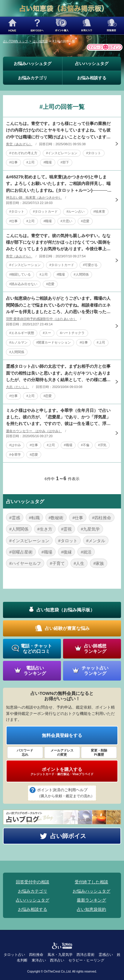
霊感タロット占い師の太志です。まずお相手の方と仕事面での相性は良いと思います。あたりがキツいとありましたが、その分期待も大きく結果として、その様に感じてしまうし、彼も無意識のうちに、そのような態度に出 (58, 373)
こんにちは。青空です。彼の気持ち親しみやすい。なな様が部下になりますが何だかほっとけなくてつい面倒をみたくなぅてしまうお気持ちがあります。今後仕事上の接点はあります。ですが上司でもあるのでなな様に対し (58, 243)
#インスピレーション (62, 153)
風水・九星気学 (60, 955)
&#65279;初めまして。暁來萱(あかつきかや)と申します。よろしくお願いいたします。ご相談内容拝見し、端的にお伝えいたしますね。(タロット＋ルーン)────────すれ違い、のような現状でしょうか (58, 184)
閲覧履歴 (112, 25)
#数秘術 (56, 518)
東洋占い (39, 960)
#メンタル (96, 541)
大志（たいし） (17, 387)
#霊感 (15, 518)
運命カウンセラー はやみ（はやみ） (34, 431)
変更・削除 (99, 753)
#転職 (34, 518)
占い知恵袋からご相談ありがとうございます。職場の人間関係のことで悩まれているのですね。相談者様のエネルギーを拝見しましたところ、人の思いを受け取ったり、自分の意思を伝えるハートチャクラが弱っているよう (58, 305)
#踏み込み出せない (23, 284)
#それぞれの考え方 (23, 153)
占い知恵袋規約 (91, 909)
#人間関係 (81, 274)
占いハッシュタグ (92, 64)
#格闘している (20, 274)
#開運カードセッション (53, 342)
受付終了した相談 (91, 882)
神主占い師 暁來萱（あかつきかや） (34, 197)
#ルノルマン (18, 342)
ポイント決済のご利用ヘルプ (66, 793)
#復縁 (67, 552)
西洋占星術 (85, 955)
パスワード (25, 753)
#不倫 (85, 445)
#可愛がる (90, 265)
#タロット (94, 153)
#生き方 (45, 529)
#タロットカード (45, 211)
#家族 (99, 563)
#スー (47, 333)
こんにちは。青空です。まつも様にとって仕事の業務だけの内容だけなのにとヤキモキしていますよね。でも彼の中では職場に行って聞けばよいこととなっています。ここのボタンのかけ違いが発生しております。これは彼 (58, 131)
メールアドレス (62, 753)
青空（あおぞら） (19, 144)
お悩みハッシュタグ (33, 64)
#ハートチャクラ (72, 333)
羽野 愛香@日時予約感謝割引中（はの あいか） (41, 319)
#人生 (79, 563)
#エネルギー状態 (22, 333)
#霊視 (67, 529)
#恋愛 (85, 221)
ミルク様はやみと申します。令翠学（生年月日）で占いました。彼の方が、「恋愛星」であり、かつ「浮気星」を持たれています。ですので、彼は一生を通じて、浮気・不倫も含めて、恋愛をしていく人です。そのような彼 (58, 418)
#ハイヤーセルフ (25, 563)
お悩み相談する (92, 78)
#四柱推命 (102, 518)
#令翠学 (15, 455)
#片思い (66, 221)
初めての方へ (37, 25)
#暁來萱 (99, 211)
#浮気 (102, 445)
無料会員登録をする (62, 735)
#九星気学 (90, 529)
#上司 (30, 162)
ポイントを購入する (62, 771)
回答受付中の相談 (33, 882)
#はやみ (15, 445)
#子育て (57, 563)
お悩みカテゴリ (33, 78)
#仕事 (13, 162)
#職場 (48, 162)
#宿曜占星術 (21, 552)
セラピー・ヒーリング (86, 960)
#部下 (65, 162)
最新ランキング (91, 900)
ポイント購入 (62, 25)
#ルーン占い (75, 211)
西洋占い (57, 960)
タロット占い (14, 955)
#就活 (86, 552)
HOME (12, 25)
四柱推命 (36, 955)
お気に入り (87, 25)
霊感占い (106, 955)
